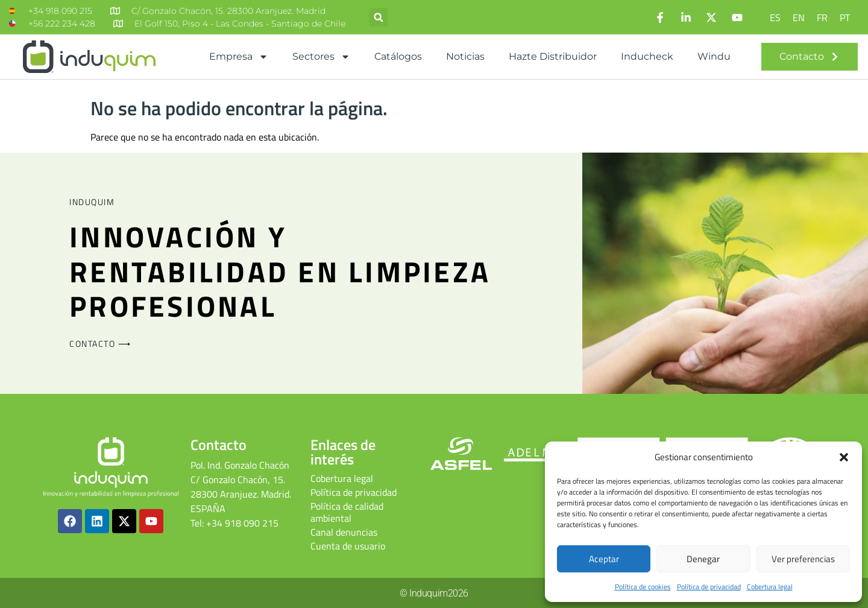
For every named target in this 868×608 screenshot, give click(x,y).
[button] (844, 457)
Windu (714, 56)
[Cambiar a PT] (845, 17)
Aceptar (604, 559)
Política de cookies (643, 587)
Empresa (239, 57)
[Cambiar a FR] (822, 17)
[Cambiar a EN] (799, 17)
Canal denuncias (344, 532)
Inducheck (647, 56)
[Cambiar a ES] (775, 17)
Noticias (465, 56)
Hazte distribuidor (553, 56)
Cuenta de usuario (348, 546)
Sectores (321, 57)
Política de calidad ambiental (347, 512)
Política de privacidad (709, 587)
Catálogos (398, 56)
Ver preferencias (803, 559)
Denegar (703, 559)
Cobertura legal (770, 587)
